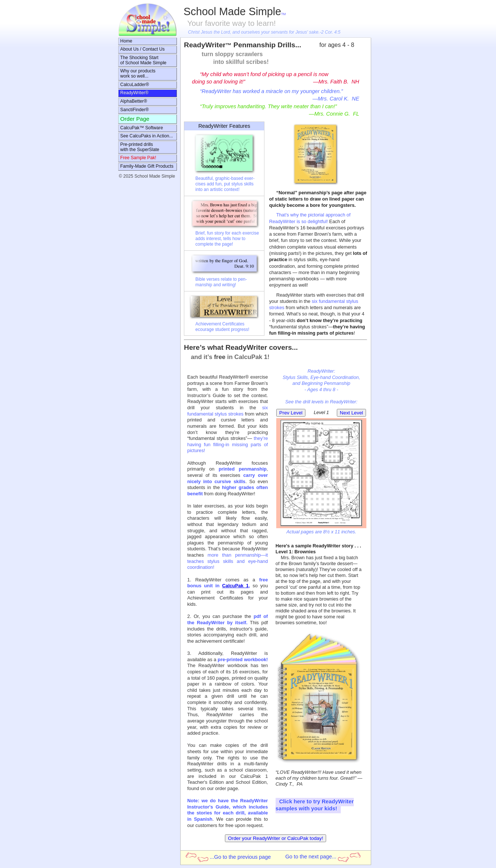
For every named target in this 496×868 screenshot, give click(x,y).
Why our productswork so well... (138, 74)
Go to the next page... (323, 857)
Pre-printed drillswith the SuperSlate (140, 147)
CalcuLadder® (135, 85)
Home (126, 41)
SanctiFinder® (135, 110)
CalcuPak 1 (236, 586)
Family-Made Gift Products (147, 166)
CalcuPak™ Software (142, 128)
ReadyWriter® (134, 93)
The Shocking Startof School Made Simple (143, 60)
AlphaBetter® (134, 101)
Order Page (135, 119)
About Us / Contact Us (143, 49)
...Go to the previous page (228, 857)
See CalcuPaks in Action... (147, 136)
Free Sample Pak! (138, 158)
